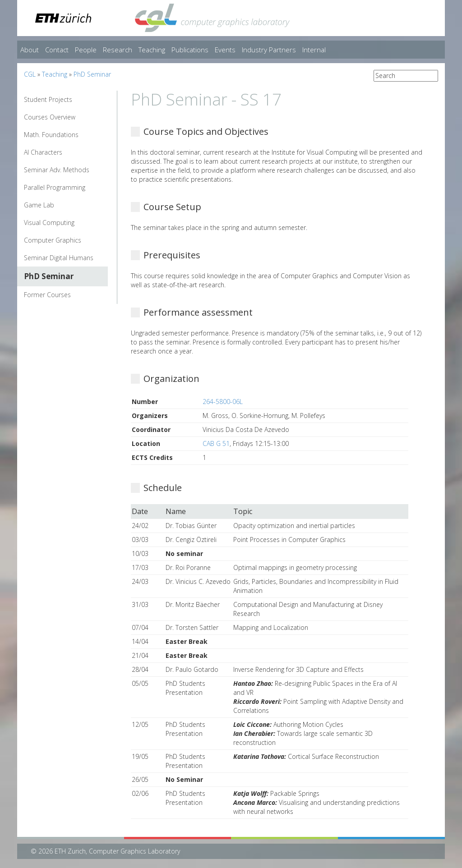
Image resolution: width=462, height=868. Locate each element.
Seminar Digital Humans (59, 258)
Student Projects (48, 99)
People (86, 50)
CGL (30, 74)
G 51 (223, 443)
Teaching (152, 50)
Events (225, 50)
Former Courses (47, 295)
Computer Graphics (53, 240)
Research (118, 50)
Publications (190, 50)
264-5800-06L (223, 402)
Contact (57, 50)
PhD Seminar (92, 74)
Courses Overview (50, 117)
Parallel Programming (55, 187)
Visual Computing (49, 223)
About (30, 50)
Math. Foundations (51, 135)
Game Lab (39, 205)
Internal (314, 50)
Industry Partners (269, 50)
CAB (208, 443)
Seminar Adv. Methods (57, 170)
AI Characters (43, 152)
